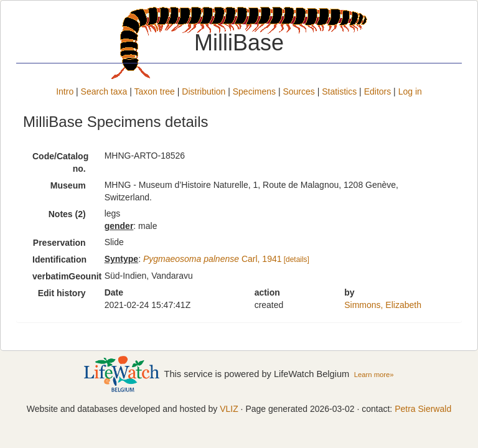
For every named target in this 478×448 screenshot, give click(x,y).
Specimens (254, 91)
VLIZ (229, 409)
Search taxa (104, 91)
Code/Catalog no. (60, 162)
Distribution (204, 91)
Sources (298, 91)
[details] (297, 259)
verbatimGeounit (64, 276)
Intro (65, 91)
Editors (378, 91)
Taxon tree (155, 91)
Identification (59, 259)
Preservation (59, 243)
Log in (410, 91)
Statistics (339, 91)
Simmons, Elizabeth (383, 305)
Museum (68, 185)
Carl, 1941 (213, 259)
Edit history (62, 293)
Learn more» (374, 375)
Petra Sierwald (423, 409)
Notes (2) (67, 214)
